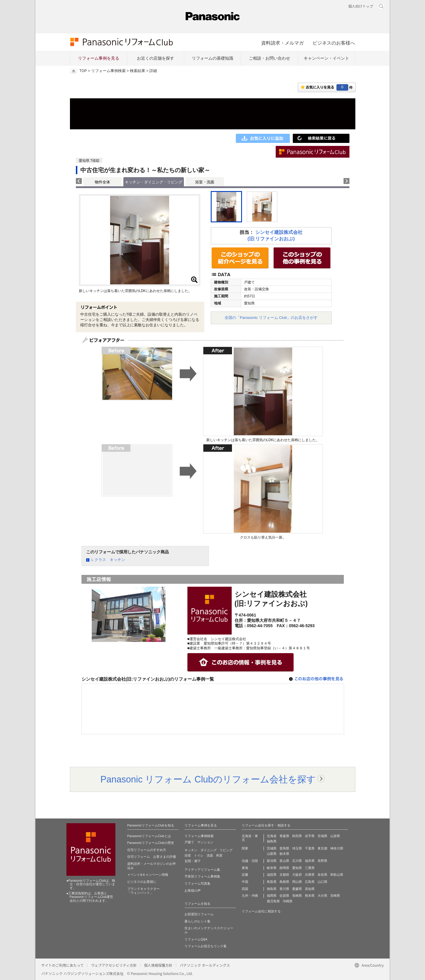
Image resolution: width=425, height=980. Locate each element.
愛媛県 (297, 889)
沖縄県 (288, 901)
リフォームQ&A (196, 939)
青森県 (284, 836)
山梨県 (272, 854)
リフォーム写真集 (197, 883)
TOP (83, 71)
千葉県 (310, 848)
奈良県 (322, 875)
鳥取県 (272, 882)
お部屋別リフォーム (199, 914)
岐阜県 (272, 868)
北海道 (272, 836)
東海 (245, 868)
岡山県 (297, 882)
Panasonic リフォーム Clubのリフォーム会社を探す (208, 779)
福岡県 (272, 896)
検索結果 (138, 71)
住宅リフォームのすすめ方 (147, 850)
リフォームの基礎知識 (212, 58)
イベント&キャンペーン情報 (148, 875)
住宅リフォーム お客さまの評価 (152, 857)
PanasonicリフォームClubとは (149, 836)
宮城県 (322, 836)
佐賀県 (284, 896)
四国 (245, 889)
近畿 (245, 875)
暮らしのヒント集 (197, 921)
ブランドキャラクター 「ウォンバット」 (143, 891)
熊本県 (310, 896)
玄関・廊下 (193, 861)
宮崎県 (335, 896)
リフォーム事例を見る (99, 58)
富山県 (284, 861)
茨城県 (272, 848)
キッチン (191, 850)
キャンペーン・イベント (326, 58)
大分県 (322, 896)
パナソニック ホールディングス (205, 965)
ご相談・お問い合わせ (269, 58)
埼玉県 (297, 848)
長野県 (322, 861)
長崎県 (297, 896)
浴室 (188, 855)
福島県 (272, 841)
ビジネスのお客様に (142, 882)
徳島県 (272, 889)
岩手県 (310, 836)
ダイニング (209, 850)
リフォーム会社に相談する (261, 911)
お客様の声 (193, 891)
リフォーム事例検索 (108, 71)
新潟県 (272, 861)
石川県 (297, 861)
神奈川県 (337, 848)
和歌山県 (337, 875)
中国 (245, 882)
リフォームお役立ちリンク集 (206, 946)
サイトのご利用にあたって (62, 965)
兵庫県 (310, 875)
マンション (205, 842)
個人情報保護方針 (158, 965)
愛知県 (297, 868)
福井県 (310, 861)
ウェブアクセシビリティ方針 (114, 965)
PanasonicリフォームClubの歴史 (151, 843)
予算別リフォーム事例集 (202, 876)
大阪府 (297, 875)
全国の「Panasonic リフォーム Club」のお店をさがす (271, 318)
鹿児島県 (273, 901)
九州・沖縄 (250, 896)
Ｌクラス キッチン (108, 560)
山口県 (322, 882)
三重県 (310, 868)
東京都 (322, 848)
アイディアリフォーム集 (202, 870)
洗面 (210, 855)
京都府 (284, 875)
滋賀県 (272, 875)
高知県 (310, 889)
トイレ (199, 855)
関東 (245, 848)
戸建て (189, 842)
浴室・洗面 (205, 182)
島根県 (284, 882)
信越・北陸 (250, 861)
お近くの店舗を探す (156, 58)
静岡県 (284, 868)
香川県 (284, 889)
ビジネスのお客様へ (334, 43)
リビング (226, 850)
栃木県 (284, 854)
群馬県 (284, 848)
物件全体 (102, 182)
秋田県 (297, 836)
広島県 (310, 882)
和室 (219, 855)
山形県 (335, 836)
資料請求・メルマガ (282, 43)
